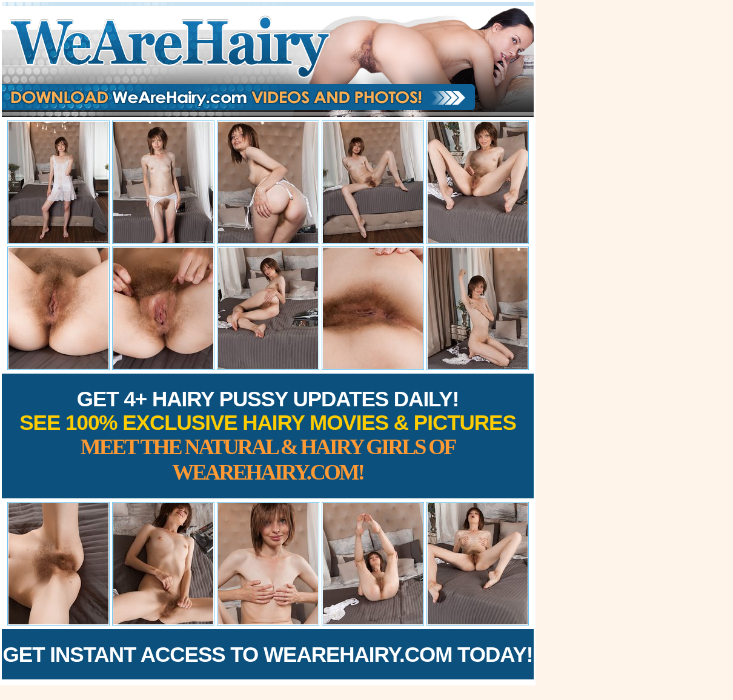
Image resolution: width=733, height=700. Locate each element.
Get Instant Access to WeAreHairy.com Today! (268, 654)
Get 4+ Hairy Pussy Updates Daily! (268, 436)
